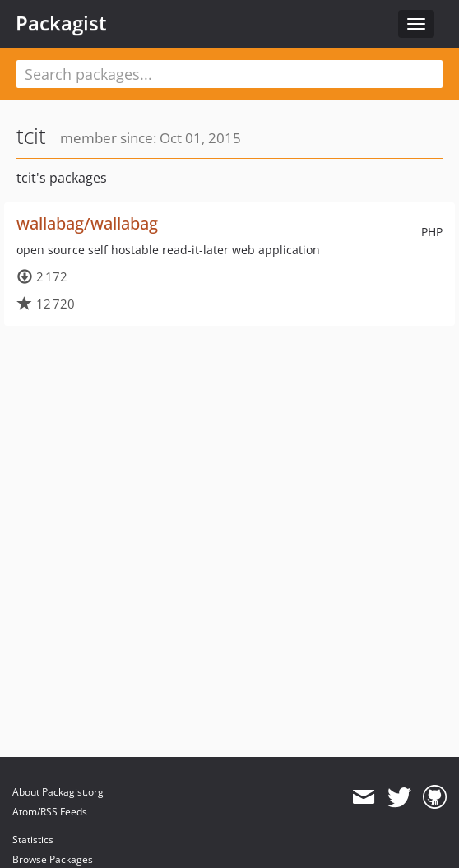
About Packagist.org (58, 792)
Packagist (61, 23)
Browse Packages (53, 859)
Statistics (33, 840)
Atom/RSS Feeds (50, 812)
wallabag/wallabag (87, 223)
